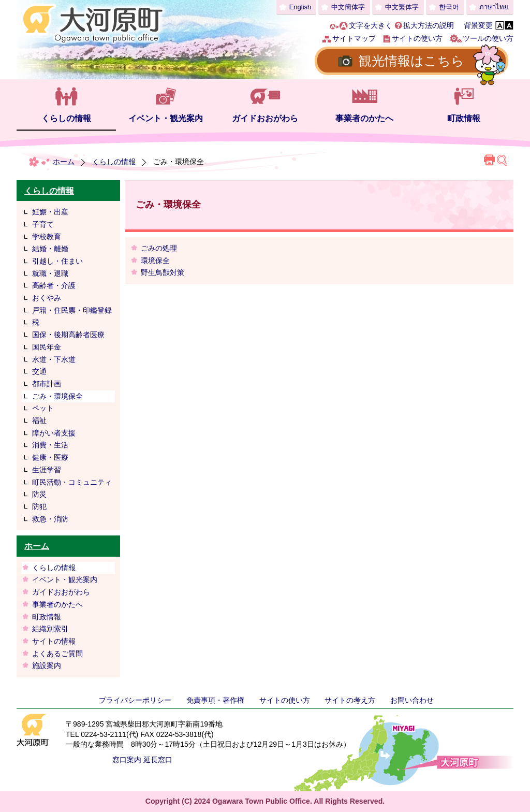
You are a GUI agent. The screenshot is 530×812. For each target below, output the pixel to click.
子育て (43, 224)
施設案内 (47, 665)
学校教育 (47, 237)
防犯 (39, 506)
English (300, 7)
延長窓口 (158, 760)
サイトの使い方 (417, 38)
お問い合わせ (412, 700)
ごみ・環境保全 (57, 396)
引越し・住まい (57, 261)
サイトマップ (354, 38)
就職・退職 (50, 273)
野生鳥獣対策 (163, 272)
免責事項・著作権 (215, 700)
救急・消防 (50, 519)
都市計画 (47, 384)
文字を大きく (371, 25)
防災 (39, 494)
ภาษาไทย (494, 7)
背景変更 (478, 25)
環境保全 (155, 260)
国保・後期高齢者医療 (68, 335)
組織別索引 (50, 629)
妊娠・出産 (50, 212)
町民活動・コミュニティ (72, 482)
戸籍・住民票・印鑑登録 (72, 310)
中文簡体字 (348, 7)
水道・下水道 (54, 359)
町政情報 (464, 118)
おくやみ (47, 298)
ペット (43, 408)
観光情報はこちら (411, 61)
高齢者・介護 (54, 285)
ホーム (64, 162)
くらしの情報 (66, 118)
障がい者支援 (54, 433)
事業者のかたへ (364, 118)
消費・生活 (50, 445)
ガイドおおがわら (265, 118)
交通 (39, 371)
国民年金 (47, 347)
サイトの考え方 (350, 700)
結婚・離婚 (50, 249)
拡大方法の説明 (429, 25)
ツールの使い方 (488, 38)
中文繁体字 (402, 7)
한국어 (449, 7)
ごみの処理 (159, 248)
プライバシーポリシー (135, 700)
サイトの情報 (54, 641)
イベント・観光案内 (166, 118)
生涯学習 (47, 470)
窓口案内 (127, 760)
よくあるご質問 (57, 654)
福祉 (39, 421)
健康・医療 (50, 457)
